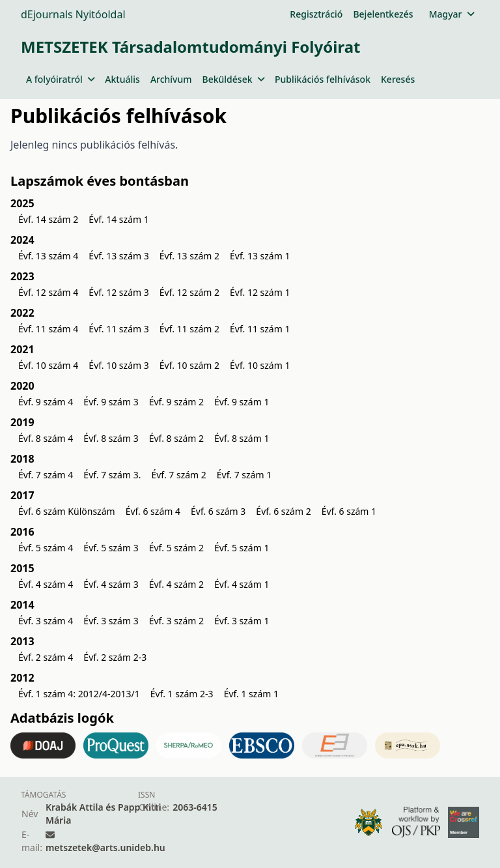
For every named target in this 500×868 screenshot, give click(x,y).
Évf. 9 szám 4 (46, 402)
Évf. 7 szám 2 (178, 475)
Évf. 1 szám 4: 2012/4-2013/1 (79, 694)
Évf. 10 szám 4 (48, 365)
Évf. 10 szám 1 (260, 365)
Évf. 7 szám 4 (46, 475)
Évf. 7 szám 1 (244, 475)
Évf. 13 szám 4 (48, 256)
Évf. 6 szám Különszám (67, 511)
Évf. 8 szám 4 (46, 438)
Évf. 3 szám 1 (242, 621)
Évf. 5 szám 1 (242, 548)
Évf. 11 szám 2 (189, 329)
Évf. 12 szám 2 (189, 292)
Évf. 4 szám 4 (46, 584)
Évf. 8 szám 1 (242, 438)
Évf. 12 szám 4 (48, 292)
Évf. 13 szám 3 (118, 256)
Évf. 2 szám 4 (46, 657)
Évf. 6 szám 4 (153, 511)
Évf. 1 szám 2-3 (182, 694)
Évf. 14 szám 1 (118, 219)
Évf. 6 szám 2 (283, 511)
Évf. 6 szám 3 (218, 511)
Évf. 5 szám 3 (111, 548)
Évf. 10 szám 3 (118, 365)
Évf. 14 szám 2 (48, 219)
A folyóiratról (60, 79)
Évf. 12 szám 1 (260, 292)
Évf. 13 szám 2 (189, 256)
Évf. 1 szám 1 (251, 694)
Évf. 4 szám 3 (111, 584)
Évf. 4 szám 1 (242, 584)
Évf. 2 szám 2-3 (115, 657)
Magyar (451, 14)
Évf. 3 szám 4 (46, 621)
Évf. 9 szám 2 (176, 402)
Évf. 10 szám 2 (189, 365)
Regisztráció (316, 14)
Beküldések (233, 79)
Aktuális (122, 79)
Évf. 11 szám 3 (118, 329)
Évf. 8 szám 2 (176, 438)
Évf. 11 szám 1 (260, 329)
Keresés (398, 79)
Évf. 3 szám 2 (176, 621)
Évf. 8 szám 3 (111, 438)
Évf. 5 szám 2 (176, 548)
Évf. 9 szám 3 (111, 402)
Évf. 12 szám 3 (118, 292)
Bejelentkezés (383, 14)
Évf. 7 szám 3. (112, 475)
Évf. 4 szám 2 (176, 584)
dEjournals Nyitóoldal (73, 14)
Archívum (171, 79)
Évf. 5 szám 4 (46, 548)
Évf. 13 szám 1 (260, 256)
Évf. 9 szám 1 (242, 402)
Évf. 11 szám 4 (48, 329)
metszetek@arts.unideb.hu (105, 847)
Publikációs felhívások (323, 79)
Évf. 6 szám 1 (349, 511)
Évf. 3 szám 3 (111, 621)
